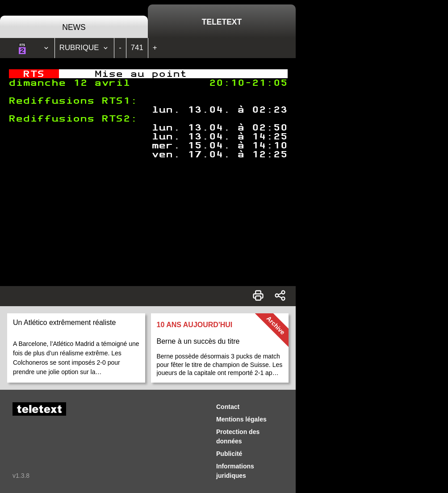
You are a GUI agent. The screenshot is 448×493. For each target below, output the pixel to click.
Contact (228, 407)
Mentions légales (241, 419)
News (74, 27)
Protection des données (238, 436)
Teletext (222, 22)
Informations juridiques (235, 471)
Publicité (229, 454)
